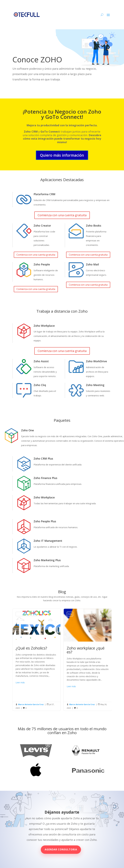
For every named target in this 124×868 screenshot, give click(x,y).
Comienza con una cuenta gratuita (62, 215)
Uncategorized (23, 614)
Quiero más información (62, 155)
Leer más (20, 682)
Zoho (34, 614)
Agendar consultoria (61, 849)
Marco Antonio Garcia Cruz (31, 704)
